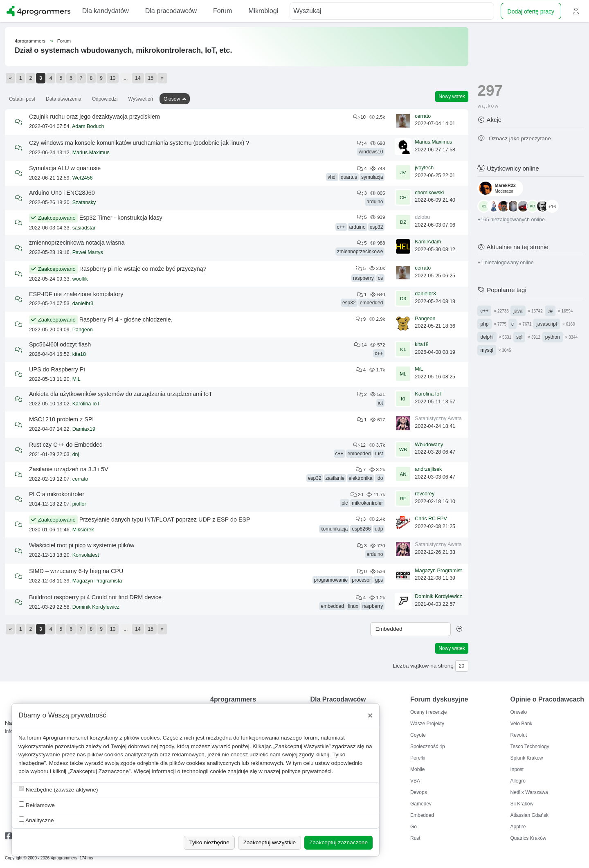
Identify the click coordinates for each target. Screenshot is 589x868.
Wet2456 (83, 178)
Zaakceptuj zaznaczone (338, 842)
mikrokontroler (367, 503)
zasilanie (335, 478)
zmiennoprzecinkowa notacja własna (77, 243)
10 (113, 78)
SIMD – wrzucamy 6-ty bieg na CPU (76, 571)
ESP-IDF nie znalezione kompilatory (76, 294)
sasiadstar (84, 228)
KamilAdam (428, 242)
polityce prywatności (307, 771)
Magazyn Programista (97, 581)
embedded (372, 303)
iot (381, 403)
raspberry (363, 278)
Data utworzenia (64, 99)
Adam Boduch (88, 126)
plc (345, 503)
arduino (375, 202)
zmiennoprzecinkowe (360, 252)
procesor (361, 580)
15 (151, 78)
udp (379, 529)
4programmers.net (66, 738)
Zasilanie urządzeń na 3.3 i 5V (69, 469)
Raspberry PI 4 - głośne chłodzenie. (126, 319)
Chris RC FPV (431, 519)
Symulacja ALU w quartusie (65, 168)
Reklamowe (37, 805)
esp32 (377, 227)
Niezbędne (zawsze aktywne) (58, 789)
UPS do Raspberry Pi (57, 369)
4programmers (30, 41)
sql (519, 337)
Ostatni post (22, 99)
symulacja (372, 177)
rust (379, 454)
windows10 (371, 152)
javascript (547, 324)
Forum (64, 41)
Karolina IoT (86, 404)
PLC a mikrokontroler (57, 494)
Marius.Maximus (91, 153)
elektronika (360, 478)
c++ (341, 227)
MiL (76, 379)
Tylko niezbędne (209, 842)
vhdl (332, 177)
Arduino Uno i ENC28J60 (62, 193)
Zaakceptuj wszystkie (270, 842)
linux (353, 606)
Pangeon (83, 330)
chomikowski (429, 193)
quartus (349, 177)
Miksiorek (83, 530)
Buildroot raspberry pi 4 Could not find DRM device (95, 597)
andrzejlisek (428, 469)
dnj (76, 454)
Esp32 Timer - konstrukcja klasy (121, 218)
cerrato (423, 116)
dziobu (422, 217)
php (484, 324)
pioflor (79, 504)
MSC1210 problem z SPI (61, 419)
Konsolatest (86, 555)
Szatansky (84, 202)
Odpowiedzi (105, 99)
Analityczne (36, 820)
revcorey (425, 494)
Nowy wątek (452, 97)
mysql (487, 350)
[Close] (370, 715)
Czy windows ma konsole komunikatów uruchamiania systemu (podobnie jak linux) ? (139, 143)
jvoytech (424, 168)
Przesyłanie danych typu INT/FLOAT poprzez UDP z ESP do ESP (165, 519)
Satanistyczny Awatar (439, 418)
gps (379, 580)
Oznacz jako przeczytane (514, 138)
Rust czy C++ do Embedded (66, 445)
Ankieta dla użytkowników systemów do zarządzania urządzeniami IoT (121, 394)
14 (138, 78)
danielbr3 (83, 304)
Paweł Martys (88, 252)
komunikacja (334, 529)
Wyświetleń (141, 99)
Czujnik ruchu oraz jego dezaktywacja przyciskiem (94, 117)
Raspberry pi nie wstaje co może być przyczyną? (143, 269)
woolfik (80, 279)
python (553, 337)
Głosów (172, 99)
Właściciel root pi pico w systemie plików (82, 545)
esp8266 (361, 529)
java (518, 311)
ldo (380, 478)
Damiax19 (84, 429)
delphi (487, 337)
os (381, 278)
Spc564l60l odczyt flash (60, 344)
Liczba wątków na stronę (423, 666)
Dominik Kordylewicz (96, 607)
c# (550, 311)
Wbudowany (429, 445)
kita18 (79, 354)
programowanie (331, 580)
